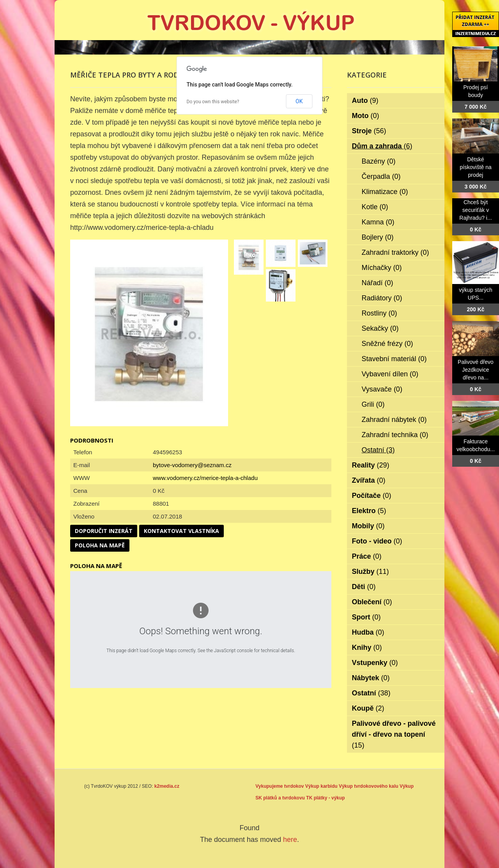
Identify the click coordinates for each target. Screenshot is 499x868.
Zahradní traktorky (395, 252)
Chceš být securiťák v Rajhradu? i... (475, 210)
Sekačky (380, 328)
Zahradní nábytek (394, 420)
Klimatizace (385, 192)
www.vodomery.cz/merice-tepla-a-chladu (205, 478)
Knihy (367, 647)
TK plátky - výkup (325, 798)
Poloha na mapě (100, 545)
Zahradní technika (395, 435)
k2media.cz (167, 786)
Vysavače (382, 389)
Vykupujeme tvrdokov (280, 786)
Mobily (368, 526)
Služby (371, 572)
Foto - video (377, 541)
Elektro (369, 511)
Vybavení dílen (390, 374)
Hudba (368, 632)
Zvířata (369, 480)
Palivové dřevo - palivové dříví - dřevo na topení (394, 734)
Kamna (378, 222)
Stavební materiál (394, 359)
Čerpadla (381, 176)
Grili (373, 404)
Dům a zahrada (382, 146)
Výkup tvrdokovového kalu (369, 786)
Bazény (379, 161)
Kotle (375, 207)
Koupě (368, 708)
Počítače (372, 496)
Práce (367, 556)
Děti (364, 587)
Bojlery (378, 237)
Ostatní (378, 450)
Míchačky (382, 268)
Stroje (369, 131)
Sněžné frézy (388, 344)
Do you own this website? (213, 102)
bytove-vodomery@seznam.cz (192, 465)
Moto (366, 116)
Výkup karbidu (321, 786)
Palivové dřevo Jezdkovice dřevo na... (476, 370)
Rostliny (380, 313)
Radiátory (382, 298)
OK (299, 101)
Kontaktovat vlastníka (181, 531)
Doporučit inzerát (104, 531)
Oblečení (372, 602)
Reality (371, 465)
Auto (365, 101)
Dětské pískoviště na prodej (476, 167)
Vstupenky (375, 663)
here (290, 840)
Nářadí (378, 283)
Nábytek (371, 678)
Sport (366, 617)
